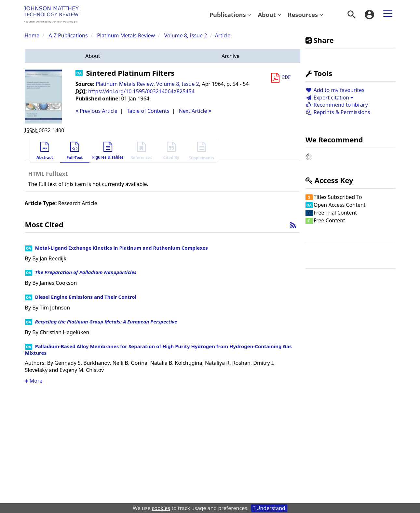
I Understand (269, 508)
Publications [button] (230, 14)
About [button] (269, 14)
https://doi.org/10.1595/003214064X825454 (141, 91)
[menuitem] (230, 15)
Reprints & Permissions (338, 112)
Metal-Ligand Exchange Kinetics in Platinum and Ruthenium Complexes (121, 248)
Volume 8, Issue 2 (186, 35)
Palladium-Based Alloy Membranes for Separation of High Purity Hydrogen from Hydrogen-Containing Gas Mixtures (158, 349)
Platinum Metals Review (126, 35)
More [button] (34, 381)
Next (195, 111)
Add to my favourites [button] (335, 90)
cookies (161, 508)
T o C (148, 111)
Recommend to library (337, 105)
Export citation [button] (329, 98)
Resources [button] (306, 14)
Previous (96, 111)
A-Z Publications (68, 35)
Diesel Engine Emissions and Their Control (86, 297)
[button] (93, 56)
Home (32, 35)
